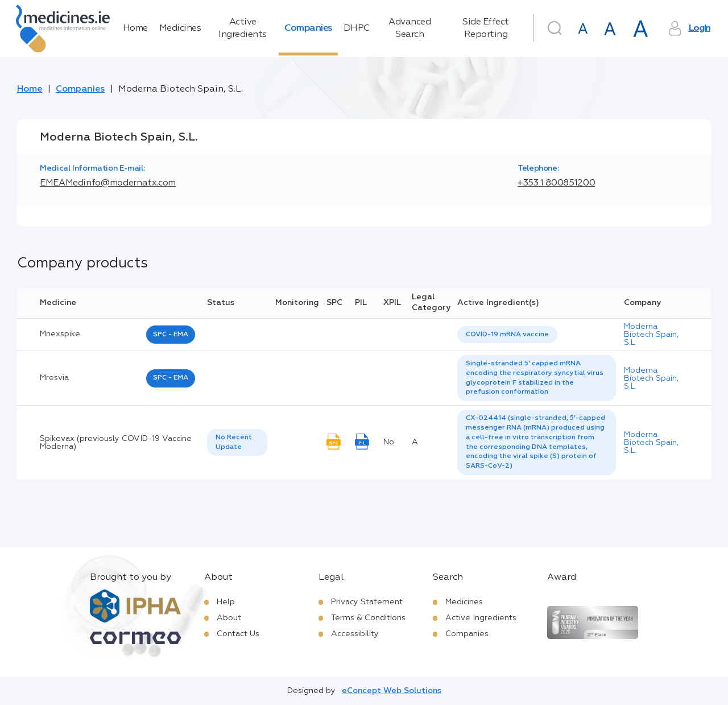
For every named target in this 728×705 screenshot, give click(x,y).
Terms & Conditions (368, 618)
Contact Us (238, 634)
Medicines (180, 28)
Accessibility (355, 634)
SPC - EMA (171, 335)
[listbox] (507, 335)
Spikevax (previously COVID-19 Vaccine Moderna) (116, 443)
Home (135, 28)
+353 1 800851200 (556, 183)
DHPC (357, 28)
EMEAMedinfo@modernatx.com (108, 183)
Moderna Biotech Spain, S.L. (651, 335)
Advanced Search (409, 28)
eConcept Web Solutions (392, 691)
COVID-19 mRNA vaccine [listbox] (507, 335)
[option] (507, 335)
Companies (308, 28)
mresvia (54, 378)
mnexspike (60, 334)
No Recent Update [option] (234, 442)
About (229, 618)
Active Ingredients (243, 28)
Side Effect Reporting (486, 28)
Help (226, 602)
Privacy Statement (367, 602)
